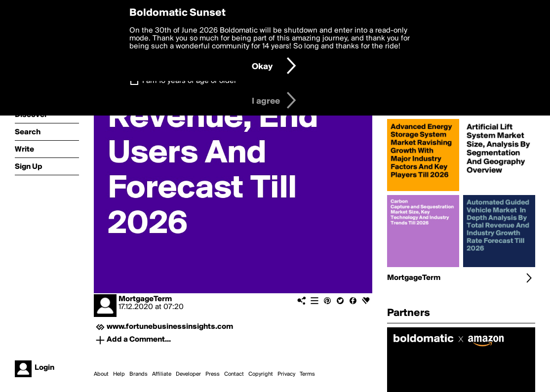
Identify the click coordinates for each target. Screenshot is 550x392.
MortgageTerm (145, 299)
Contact (234, 374)
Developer (188, 374)
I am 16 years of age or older (189, 81)
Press (213, 374)
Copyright (261, 374)
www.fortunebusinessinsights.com (170, 327)
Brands (138, 374)
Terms (307, 374)
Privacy (286, 374)
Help (119, 374)
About (101, 374)
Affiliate (162, 374)
